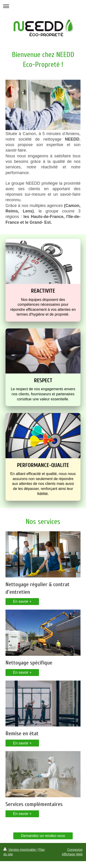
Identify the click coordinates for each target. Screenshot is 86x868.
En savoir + (22, 601)
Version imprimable (20, 850)
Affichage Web (72, 854)
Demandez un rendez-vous (43, 836)
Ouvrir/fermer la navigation (43, 6)
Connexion (75, 850)
